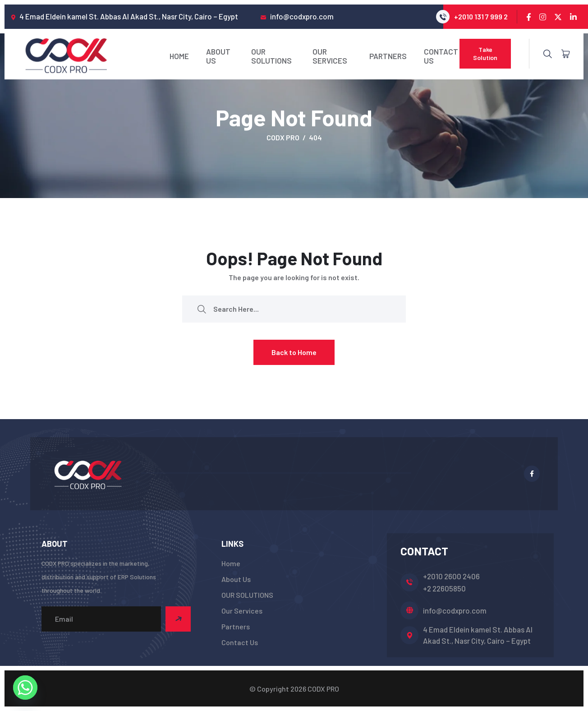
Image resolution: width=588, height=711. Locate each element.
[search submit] (202, 309)
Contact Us (441, 56)
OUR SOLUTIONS (271, 56)
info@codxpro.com (455, 610)
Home (179, 56)
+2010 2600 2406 (451, 576)
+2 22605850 (444, 588)
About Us (218, 56)
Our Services (330, 56)
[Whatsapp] (25, 688)
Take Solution (485, 53)
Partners (388, 56)
